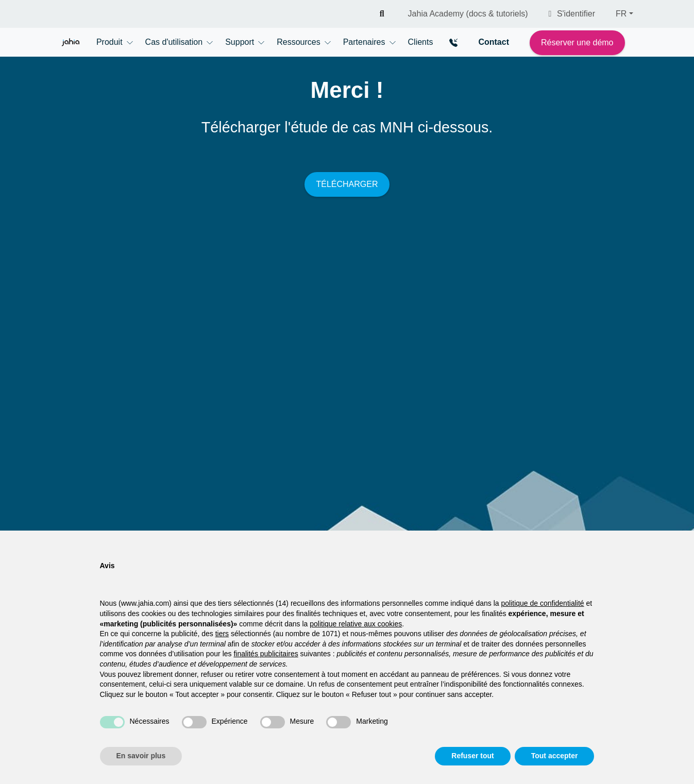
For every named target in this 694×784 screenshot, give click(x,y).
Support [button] (240, 42)
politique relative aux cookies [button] (356, 624)
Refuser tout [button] (472, 756)
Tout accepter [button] (555, 756)
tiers (222, 634)
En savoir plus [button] (141, 756)
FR (621, 14)
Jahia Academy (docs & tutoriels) (468, 14)
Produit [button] (109, 42)
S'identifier (572, 14)
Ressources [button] (298, 42)
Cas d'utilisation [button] (174, 42)
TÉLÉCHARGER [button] (347, 184)
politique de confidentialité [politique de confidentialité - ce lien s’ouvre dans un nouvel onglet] (542, 603)
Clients (421, 42)
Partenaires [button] (364, 42)
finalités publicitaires (266, 654)
